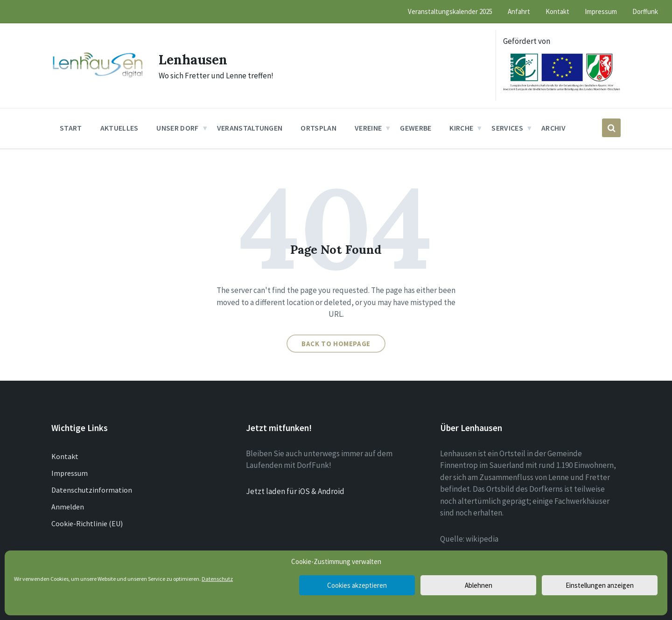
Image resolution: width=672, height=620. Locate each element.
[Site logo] (98, 77)
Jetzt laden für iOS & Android (295, 491)
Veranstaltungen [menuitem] (250, 128)
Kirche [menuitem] (461, 128)
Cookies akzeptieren (357, 585)
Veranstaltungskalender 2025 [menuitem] (450, 11)
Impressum (70, 473)
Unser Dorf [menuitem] (177, 128)
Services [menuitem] (507, 128)
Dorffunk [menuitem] (645, 11)
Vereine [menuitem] (368, 128)
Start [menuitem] (71, 128)
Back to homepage (336, 344)
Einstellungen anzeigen (600, 585)
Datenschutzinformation (92, 490)
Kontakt (65, 456)
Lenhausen (195, 59)
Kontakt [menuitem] (557, 11)
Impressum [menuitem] (601, 11)
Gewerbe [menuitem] (416, 128)
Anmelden (68, 507)
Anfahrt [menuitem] (519, 11)
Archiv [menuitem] (553, 128)
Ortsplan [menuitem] (318, 128)
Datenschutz (217, 579)
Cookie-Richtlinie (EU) (87, 523)
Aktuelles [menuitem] (119, 128)
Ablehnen (479, 585)
